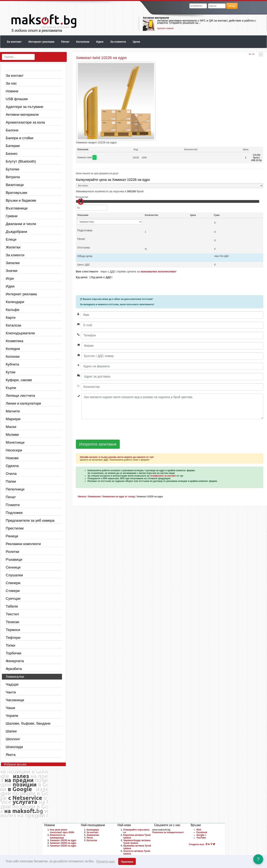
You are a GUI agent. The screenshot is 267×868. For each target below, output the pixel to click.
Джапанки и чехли (21, 224)
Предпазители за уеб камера (30, 520)
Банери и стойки (20, 138)
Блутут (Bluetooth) (21, 161)
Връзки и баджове (21, 200)
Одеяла (12, 466)
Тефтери (13, 638)
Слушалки (14, 575)
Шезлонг (13, 739)
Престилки (15, 528)
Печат (65, 42)
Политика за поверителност (168, 832)
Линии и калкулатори (23, 403)
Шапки (11, 731)
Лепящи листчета (20, 396)
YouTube (201, 838)
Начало (82, 497)
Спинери (13, 583)
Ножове (12, 458)
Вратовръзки (16, 193)
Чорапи (12, 716)
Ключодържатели (20, 333)
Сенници (13, 567)
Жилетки (13, 247)
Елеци (11, 239)
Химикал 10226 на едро (63, 840)
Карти (11, 317)
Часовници (15, 700)
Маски (11, 427)
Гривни (12, 216)
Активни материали (156, 18)
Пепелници (15, 489)
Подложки (14, 513)
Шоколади (14, 747)
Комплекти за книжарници (58, 836)
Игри (10, 278)
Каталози (83, 42)
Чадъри (12, 684)
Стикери (13, 591)
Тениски (12, 622)
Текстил (12, 614)
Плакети (13, 505)
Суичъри (13, 598)
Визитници (15, 185)
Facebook (202, 832)
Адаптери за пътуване (25, 107)
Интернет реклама (41, 42)
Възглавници (17, 208)
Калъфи (12, 310)
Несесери (14, 450)
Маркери (13, 419)
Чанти (11, 692)
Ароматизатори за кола (25, 122)
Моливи (12, 435)
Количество (82, 197)
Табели (12, 606)
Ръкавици (14, 559)
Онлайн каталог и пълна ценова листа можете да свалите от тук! (117, 457)
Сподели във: (197, 844)
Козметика (14, 341)
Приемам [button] (127, 862)
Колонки (13, 357)
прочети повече (165, 28)
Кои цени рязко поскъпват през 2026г (62, 831)
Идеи (100, 42)
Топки (10, 645)
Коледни (13, 349)
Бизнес (12, 154)
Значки (12, 271)
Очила (11, 474)
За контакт (14, 42)
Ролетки (12, 552)
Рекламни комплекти (23, 544)
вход (232, 6)
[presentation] (105, 430)
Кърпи (11, 388)
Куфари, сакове (19, 380)
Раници (12, 536)
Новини (12, 91)
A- (254, 54)
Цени (136, 42)
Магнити (13, 411)
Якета (11, 755)
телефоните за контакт (163, 476)
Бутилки (12, 169)
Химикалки (15, 677)
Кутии (11, 372)
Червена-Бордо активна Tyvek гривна (137, 842)
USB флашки (17, 99)
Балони (12, 130)
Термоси (13, 630)
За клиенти (118, 42)
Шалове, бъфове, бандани (28, 723)
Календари (15, 302)
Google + (201, 835)
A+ (250, 54)
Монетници (15, 442)
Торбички (14, 653)
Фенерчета (15, 661)
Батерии (13, 146)
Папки (11, 481)
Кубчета (12, 364)
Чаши (10, 708)
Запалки (13, 263)
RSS (199, 830)
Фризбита (14, 669)
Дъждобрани (16, 232)
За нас (11, 83)
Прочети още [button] (105, 861)
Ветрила (13, 177)
